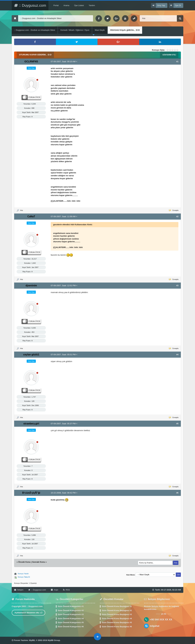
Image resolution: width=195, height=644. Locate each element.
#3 (177, 286)
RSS (66, 590)
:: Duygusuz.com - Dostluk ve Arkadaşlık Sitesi (35, 30)
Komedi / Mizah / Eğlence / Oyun (75, 30)
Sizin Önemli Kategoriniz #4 (71, 619)
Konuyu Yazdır (23, 574)
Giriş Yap (161, 5)
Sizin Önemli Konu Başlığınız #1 (117, 606)
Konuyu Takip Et (24, 577)
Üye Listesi (79, 5)
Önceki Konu (24, 562)
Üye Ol (178, 5)
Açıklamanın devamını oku (28, 613)
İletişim (19, 590)
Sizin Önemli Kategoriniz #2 (71, 610)
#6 (177, 493)
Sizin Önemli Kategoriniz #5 (71, 622)
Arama (66, 5)
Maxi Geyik (100, 30)
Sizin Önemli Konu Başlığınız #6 (117, 627)
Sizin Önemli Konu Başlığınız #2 (117, 610)
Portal (56, 5)
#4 (177, 355)
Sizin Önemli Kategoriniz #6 (71, 627)
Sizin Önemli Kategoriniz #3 (71, 614)
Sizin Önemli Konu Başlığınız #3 (117, 614)
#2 (177, 216)
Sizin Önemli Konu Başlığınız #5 (117, 622)
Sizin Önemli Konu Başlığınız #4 (117, 619)
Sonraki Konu (39, 562)
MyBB (32, 640)
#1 (177, 62)
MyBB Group (54, 640)
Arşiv (55, 590)
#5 (177, 424)
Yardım (92, 5)
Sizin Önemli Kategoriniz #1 (71, 606)
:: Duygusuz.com (30, 5)
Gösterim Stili (169, 55)
